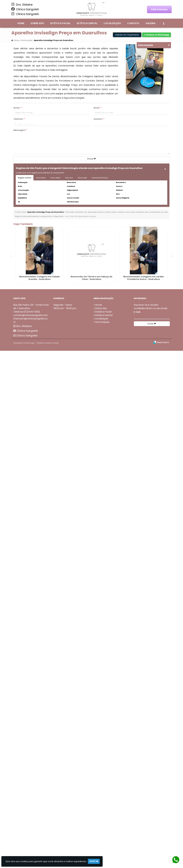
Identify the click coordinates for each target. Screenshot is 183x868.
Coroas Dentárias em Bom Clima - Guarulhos (26, 543)
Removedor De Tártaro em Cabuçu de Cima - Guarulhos (27, 287)
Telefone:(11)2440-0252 (27, 829)
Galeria (151, 23)
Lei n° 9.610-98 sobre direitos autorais (81, 216)
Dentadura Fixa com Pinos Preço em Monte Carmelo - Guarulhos (26, 641)
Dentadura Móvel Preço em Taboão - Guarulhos (27, 511)
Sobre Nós (37, 23)
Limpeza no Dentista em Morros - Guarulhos (26, 801)
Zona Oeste (55, 178)
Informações (102, 839)
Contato (133, 23)
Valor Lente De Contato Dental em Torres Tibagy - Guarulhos (26, 770)
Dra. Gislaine (22, 5)
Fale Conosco (159, 9)
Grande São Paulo (100, 178)
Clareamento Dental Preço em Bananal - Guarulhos (26, 448)
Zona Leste (82, 178)
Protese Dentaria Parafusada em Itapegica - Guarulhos (27, 351)
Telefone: (19, 119)
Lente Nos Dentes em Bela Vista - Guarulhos (27, 607)
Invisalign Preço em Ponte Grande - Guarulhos (27, 414)
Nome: (18, 108)
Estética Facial (60, 23)
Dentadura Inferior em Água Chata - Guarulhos (27, 575)
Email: (97, 108)
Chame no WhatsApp (156, 35)
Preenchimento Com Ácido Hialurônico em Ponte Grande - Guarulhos (27, 707)
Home (21, 23)
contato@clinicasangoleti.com (31, 832)
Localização (112, 23)
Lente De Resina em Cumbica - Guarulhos (26, 479)
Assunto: (99, 119)
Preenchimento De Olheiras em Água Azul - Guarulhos (27, 382)
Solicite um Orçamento (127, 35)
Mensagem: (20, 130)
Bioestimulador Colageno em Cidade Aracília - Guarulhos (26, 254)
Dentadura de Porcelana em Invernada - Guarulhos (26, 738)
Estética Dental (87, 23)
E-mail (138, 829)
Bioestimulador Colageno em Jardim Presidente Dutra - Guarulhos (27, 319)
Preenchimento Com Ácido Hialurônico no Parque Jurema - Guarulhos (27, 674)
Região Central (25, 178)
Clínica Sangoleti (25, 9)
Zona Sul (69, 178)
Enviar (92, 159)
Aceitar (94, 861)
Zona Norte (41, 178)
